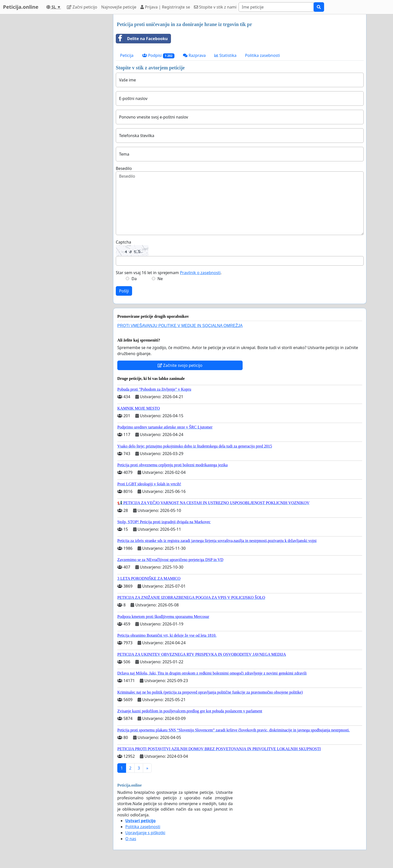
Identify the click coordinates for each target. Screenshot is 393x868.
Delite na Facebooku (142, 39)
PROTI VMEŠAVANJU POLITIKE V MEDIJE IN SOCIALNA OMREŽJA (180, 326)
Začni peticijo (82, 7)
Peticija (127, 55)
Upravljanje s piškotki (145, 833)
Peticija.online (21, 7)
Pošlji (124, 291)
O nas (131, 839)
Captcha (123, 242)
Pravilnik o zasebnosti (200, 273)
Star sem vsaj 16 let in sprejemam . (169, 273)
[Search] (276, 7)
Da (134, 279)
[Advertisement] (64, 89)
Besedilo (124, 168)
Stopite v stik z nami (215, 7)
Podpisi (158, 56)
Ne (160, 279)
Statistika (225, 55)
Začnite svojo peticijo (180, 365)
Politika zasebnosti (263, 55)
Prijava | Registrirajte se (165, 7)
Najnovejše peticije (119, 7)
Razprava (194, 55)
